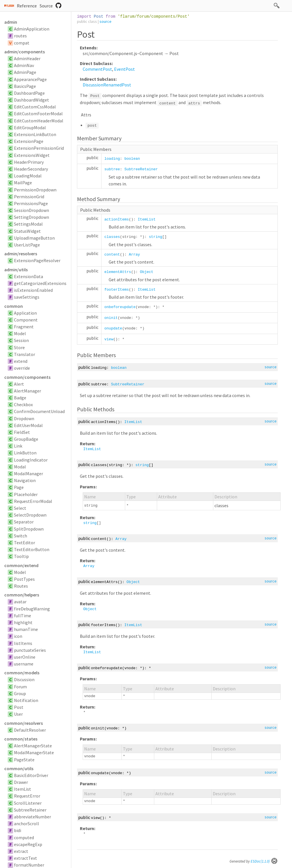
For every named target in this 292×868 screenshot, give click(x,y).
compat (22, 43)
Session (21, 340)
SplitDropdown (29, 529)
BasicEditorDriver (31, 775)
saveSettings (27, 297)
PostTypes (24, 579)
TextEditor (25, 543)
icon (18, 636)
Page (19, 487)
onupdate (113, 328)
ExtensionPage (29, 141)
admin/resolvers (21, 254)
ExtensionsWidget (32, 155)
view (109, 339)
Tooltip (21, 556)
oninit (111, 318)
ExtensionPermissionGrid (39, 148)
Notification (26, 700)
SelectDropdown (30, 515)
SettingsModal (28, 224)
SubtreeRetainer (30, 810)
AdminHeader (27, 58)
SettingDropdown (32, 217)
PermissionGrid (29, 197)
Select (20, 508)
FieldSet (22, 432)
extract (21, 851)
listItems (23, 643)
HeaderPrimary (29, 162)
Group (20, 693)
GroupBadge (26, 439)
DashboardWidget (32, 100)
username (24, 664)
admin (11, 22)
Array (134, 255)
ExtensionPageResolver (37, 260)
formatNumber (29, 865)
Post (19, 707)
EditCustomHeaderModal (39, 121)
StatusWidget (27, 231)
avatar (20, 602)
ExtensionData (29, 276)
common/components (27, 377)
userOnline (25, 657)
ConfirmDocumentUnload (39, 411)
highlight (23, 622)
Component (26, 320)
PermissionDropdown (35, 190)
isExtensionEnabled (33, 290)
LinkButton (25, 453)
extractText (26, 858)
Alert (19, 384)
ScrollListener (28, 803)
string (156, 237)
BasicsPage (25, 86)
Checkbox (23, 404)
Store (19, 347)
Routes (21, 586)
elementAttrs (118, 272)
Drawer (21, 782)
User (18, 714)
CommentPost (97, 69)
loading (112, 159)
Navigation (25, 480)
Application (25, 313)
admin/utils (16, 270)
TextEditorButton (32, 549)
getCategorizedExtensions (40, 283)
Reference (27, 6)
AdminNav (24, 65)
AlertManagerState (33, 746)
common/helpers (22, 595)
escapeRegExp (28, 844)
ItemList (23, 789)
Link (18, 446)
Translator (25, 354)
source (106, 21)
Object (147, 272)
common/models (22, 673)
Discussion (24, 679)
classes (112, 237)
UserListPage (27, 245)
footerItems (117, 290)
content (112, 255)
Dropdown (24, 418)
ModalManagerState (34, 752)
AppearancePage (30, 79)
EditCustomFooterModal (38, 114)
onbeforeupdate (120, 307)
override (22, 368)
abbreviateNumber (33, 817)
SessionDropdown (32, 210)
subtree (112, 169)
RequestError (27, 796)
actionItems (117, 219)
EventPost (124, 69)
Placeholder (26, 494)
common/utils (19, 768)
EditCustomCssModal (35, 107)
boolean (132, 159)
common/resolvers (24, 723)
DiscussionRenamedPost (107, 85)
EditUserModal (28, 425)
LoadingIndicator (31, 460)
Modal (20, 467)
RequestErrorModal (33, 501)
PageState (24, 760)
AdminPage (25, 72)
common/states (21, 739)
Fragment (24, 327)
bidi (18, 830)
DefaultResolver (30, 730)
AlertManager (28, 391)
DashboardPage (29, 93)
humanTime (26, 629)
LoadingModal (28, 176)
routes (20, 36)
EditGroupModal (30, 128)
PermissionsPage (31, 203)
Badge (20, 398)
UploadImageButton (34, 238)
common (14, 306)
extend (21, 361)
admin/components (25, 52)
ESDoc (264, 861)
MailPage (23, 183)
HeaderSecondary (31, 169)
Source (46, 6)
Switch (21, 536)
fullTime (23, 616)
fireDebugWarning (32, 609)
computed (24, 837)
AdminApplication (32, 29)
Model (20, 333)
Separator (24, 522)
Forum (20, 687)
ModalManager (29, 474)
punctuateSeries (30, 650)
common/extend (21, 565)
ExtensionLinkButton (35, 134)
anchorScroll (27, 824)
